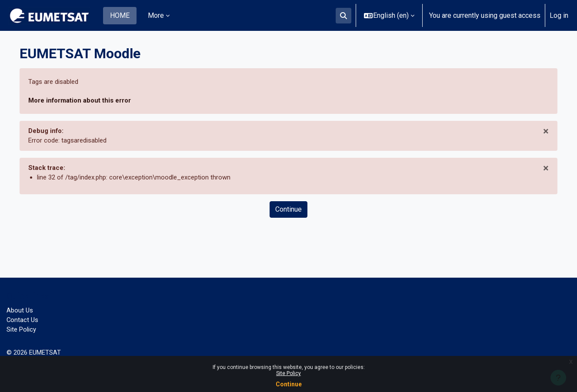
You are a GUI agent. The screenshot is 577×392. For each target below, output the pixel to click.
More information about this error (84, 101)
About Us (20, 307)
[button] (344, 16)
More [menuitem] (156, 15)
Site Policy (288, 373)
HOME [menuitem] (120, 15)
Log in (559, 15)
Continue (289, 384)
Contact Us (23, 318)
